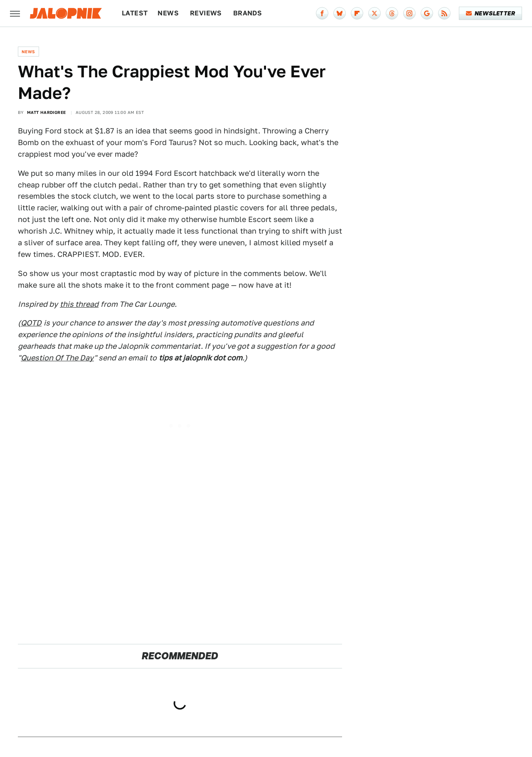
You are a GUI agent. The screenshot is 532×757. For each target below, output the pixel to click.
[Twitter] (374, 13)
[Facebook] (322, 13)
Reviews (206, 13)
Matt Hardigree (47, 112)
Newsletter (491, 13)
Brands (248, 13)
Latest (135, 13)
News (168, 13)
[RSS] (444, 13)
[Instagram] (409, 13)
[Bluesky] (340, 13)
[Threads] (392, 13)
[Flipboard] (357, 13)
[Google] (427, 13)
